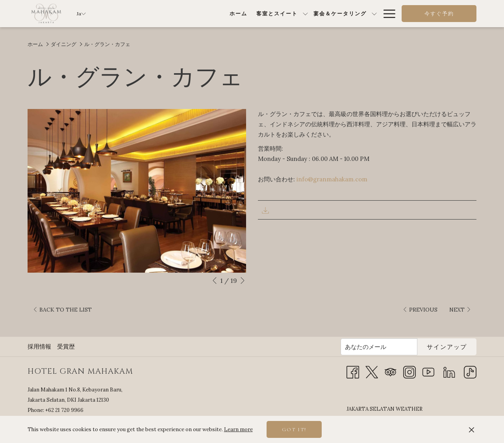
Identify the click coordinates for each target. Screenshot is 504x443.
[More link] (386, 14)
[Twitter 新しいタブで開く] (372, 355)
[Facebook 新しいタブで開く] (353, 355)
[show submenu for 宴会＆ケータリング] (278, 14)
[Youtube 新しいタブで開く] (428, 355)
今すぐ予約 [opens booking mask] (439, 14)
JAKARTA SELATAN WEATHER (411, 401)
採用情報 (39, 330)
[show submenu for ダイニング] (323, 14)
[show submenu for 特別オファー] (374, 14)
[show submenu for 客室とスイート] (209, 14)
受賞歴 (66, 330)
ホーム (35, 44)
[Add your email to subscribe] (379, 331)
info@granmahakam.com (332, 179)
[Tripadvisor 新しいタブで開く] (391, 355)
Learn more (238, 429)
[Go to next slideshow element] (243, 281)
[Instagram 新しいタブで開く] (409, 355)
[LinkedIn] (449, 355)
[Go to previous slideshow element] (215, 281)
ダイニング (64, 44)
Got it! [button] (294, 430)
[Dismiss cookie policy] (472, 430)
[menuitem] (142, 14)
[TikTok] (470, 355)
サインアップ (447, 331)
